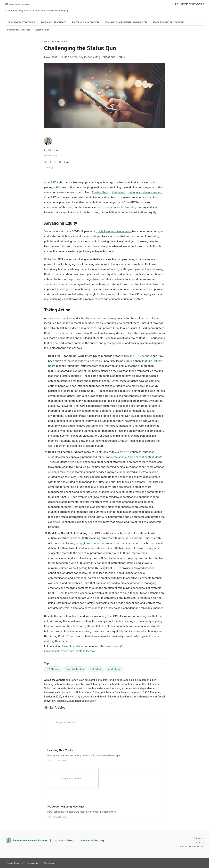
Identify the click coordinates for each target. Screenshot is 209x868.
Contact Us (199, 838)
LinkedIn (67, 646)
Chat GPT (50, 182)
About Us (200, 842)
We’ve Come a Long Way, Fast (66, 807)
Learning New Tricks (60, 750)
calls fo (102, 231)
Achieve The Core (189, 4)
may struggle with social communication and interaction (105, 543)
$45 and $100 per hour (138, 356)
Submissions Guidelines (19, 30)
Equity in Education (75, 669)
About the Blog (42, 30)
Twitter (189, 863)
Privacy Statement (15, 863)
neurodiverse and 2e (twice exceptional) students (132, 457)
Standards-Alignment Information (126, 22)
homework (119, 192)
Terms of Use (33, 863)
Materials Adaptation (85, 22)
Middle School (114, 669)
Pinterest (195, 863)
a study (149, 548)
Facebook (201, 863)
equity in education (120, 231)
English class (100, 192)
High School (96, 669)
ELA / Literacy (53, 669)
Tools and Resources (54, 22)
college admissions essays (145, 192)
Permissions (49, 863)
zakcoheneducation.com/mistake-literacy (70, 651)
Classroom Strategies (21, 22)
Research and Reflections (169, 22)
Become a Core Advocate (192, 847)
